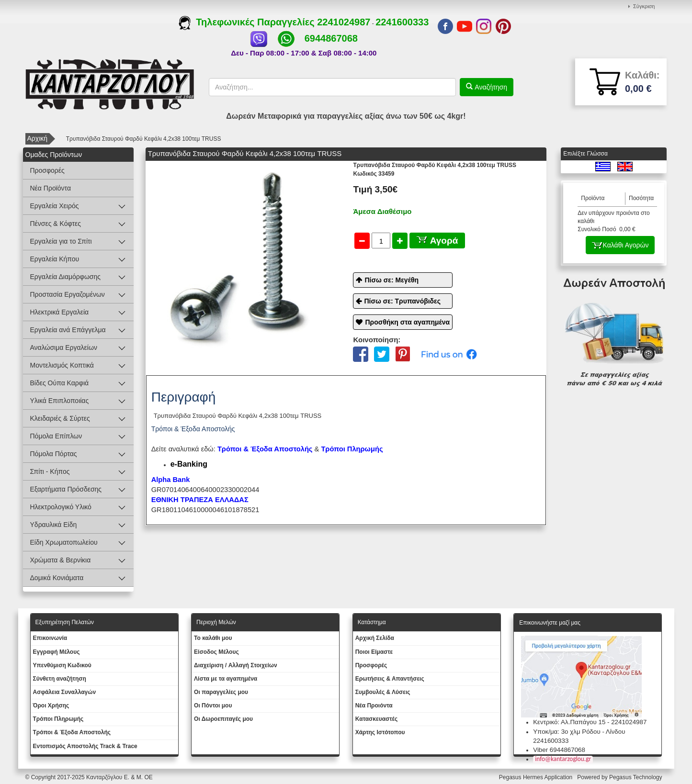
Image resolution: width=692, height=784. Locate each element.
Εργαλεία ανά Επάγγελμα (68, 330)
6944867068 (331, 38)
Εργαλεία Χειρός (55, 206)
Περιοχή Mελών (216, 622)
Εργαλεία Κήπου (55, 259)
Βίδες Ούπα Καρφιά (60, 383)
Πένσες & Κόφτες (56, 224)
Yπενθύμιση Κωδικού (62, 665)
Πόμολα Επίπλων (56, 436)
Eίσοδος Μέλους (216, 652)
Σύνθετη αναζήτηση (60, 679)
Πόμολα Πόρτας (54, 454)
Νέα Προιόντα (374, 706)
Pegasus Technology (636, 777)
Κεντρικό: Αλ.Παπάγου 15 (569, 722)
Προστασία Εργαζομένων (68, 294)
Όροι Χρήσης (51, 706)
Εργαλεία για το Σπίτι (61, 241)
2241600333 (402, 22)
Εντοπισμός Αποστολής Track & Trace (85, 746)
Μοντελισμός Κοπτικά (62, 365)
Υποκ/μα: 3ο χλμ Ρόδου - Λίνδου (579, 732)
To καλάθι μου (213, 638)
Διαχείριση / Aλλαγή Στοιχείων (236, 665)
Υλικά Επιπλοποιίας (60, 401)
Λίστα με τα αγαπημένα (226, 679)
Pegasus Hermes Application (537, 777)
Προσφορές (47, 170)
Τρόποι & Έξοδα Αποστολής (72, 732)
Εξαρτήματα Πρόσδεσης (66, 489)
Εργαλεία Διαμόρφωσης (66, 277)
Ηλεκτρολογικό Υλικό (61, 507)
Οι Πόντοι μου (213, 706)
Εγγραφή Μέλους (57, 652)
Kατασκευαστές (377, 719)
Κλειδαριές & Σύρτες (60, 418)
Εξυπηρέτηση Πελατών (65, 622)
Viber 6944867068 (559, 750)
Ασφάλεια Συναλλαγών (65, 692)
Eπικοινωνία (50, 638)
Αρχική (38, 138)
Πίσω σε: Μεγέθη (391, 280)
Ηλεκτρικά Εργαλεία (60, 312)
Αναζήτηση (490, 87)
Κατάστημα (372, 622)
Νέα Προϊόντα (51, 188)
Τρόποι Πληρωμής (352, 449)
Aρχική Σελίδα (375, 638)
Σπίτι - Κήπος (50, 471)
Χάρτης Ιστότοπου (380, 732)
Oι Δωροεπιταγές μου (223, 719)
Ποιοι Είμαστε (374, 652)
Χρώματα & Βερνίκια (61, 560)
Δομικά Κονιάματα (57, 578)
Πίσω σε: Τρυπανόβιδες (402, 301)
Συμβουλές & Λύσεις (383, 692)
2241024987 (344, 22)
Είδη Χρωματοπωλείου (64, 542)
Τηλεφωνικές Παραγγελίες (248, 22)
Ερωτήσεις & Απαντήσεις (390, 679)
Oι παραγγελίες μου (221, 692)
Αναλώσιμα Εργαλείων (64, 347)
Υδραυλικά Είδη (54, 525)
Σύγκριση (644, 6)
